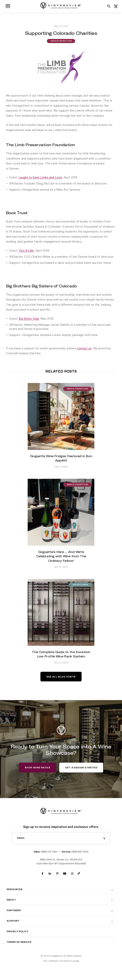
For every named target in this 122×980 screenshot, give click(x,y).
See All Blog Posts (61, 677)
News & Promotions (61, 41)
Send (104, 838)
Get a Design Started (81, 768)
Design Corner (80, 585)
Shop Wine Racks (37, 768)
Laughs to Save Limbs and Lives (40, 178)
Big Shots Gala (29, 319)
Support (13, 921)
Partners (14, 910)
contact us (84, 348)
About (11, 900)
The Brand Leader (69, 961)
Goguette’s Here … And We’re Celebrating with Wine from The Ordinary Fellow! (61, 556)
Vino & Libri (26, 251)
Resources (15, 889)
